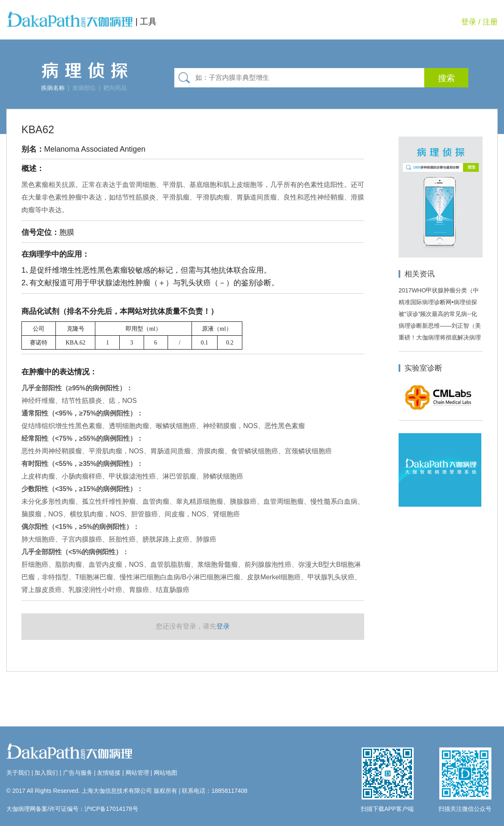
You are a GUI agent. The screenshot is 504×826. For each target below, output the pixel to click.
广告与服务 (78, 773)
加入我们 (46, 773)
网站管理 (137, 773)
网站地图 (165, 773)
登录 (469, 22)
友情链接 (109, 773)
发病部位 (84, 88)
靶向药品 (115, 88)
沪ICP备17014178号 (111, 809)
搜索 (446, 78)
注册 (490, 22)
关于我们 (18, 773)
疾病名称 (53, 88)
